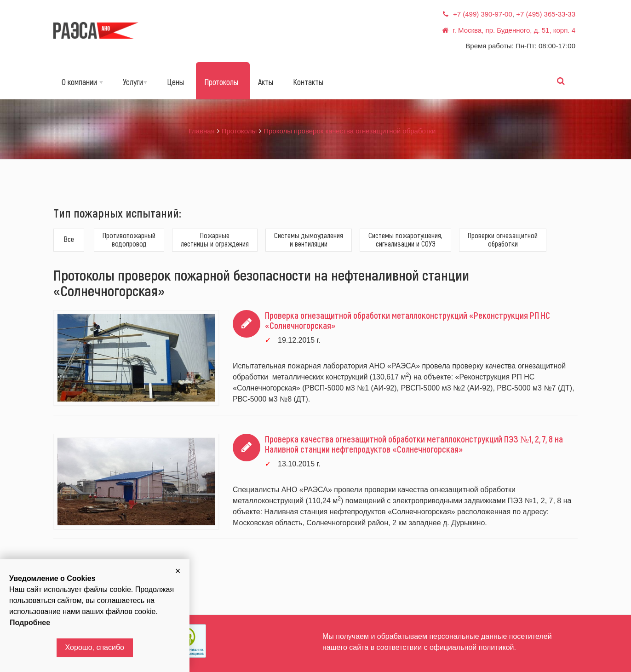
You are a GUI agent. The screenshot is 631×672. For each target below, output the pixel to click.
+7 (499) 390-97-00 (483, 14)
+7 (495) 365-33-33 (546, 14)
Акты (266, 82)
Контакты (308, 82)
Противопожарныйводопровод (129, 239)
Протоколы (221, 82)
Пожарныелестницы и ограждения (215, 239)
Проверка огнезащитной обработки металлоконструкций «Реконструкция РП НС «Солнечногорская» (407, 320)
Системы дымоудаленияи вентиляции (309, 239)
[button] (178, 571)
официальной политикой (472, 647)
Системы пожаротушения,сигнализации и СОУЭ (405, 239)
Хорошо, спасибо (95, 647)
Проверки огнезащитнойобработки (503, 239)
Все (69, 239)
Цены (175, 82)
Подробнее (30, 623)
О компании (82, 82)
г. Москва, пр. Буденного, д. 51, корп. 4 (514, 30)
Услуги (135, 82)
